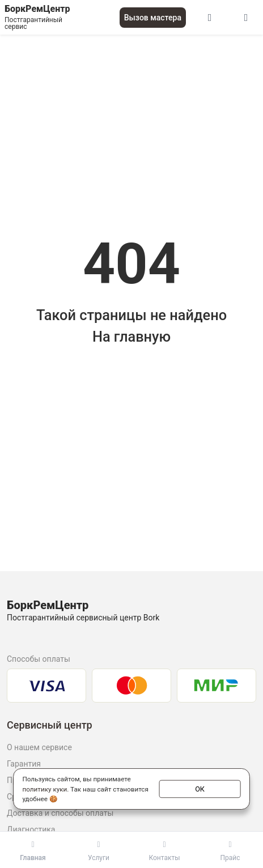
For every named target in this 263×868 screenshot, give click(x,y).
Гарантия (24, 764)
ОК (200, 788)
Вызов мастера (153, 18)
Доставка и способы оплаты (60, 813)
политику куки (44, 789)
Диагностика (31, 829)
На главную (131, 337)
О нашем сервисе (39, 747)
